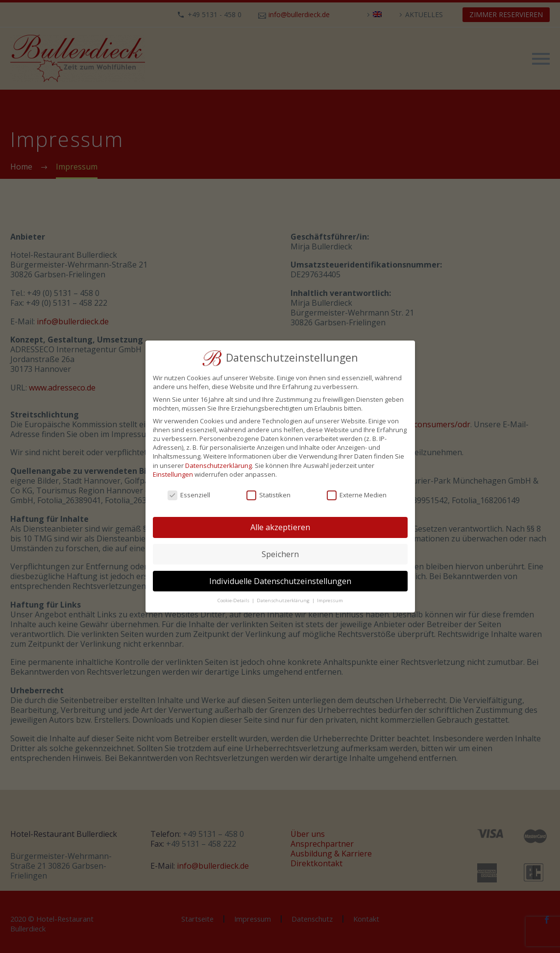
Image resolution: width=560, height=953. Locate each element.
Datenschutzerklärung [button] (284, 600)
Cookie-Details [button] (234, 600)
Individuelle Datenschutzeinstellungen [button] (280, 581)
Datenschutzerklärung (219, 465)
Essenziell (189, 495)
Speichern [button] (280, 554)
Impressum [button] (330, 600)
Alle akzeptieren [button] (280, 527)
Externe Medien (357, 495)
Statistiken (268, 495)
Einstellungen (173, 474)
